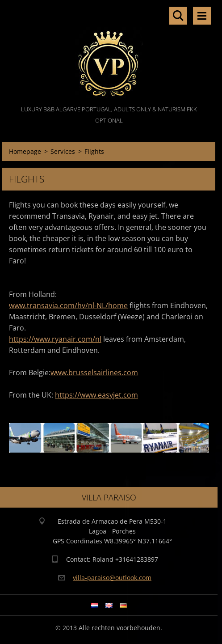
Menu (202, 16)
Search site (178, 16)
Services (63, 151)
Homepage (25, 151)
